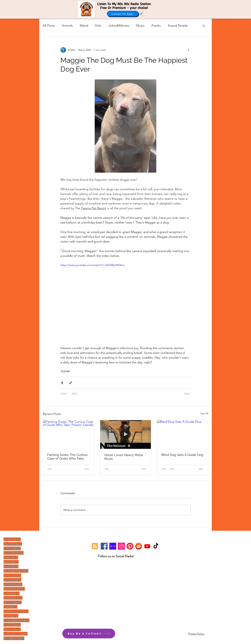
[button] (204, 26)
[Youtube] (147, 546)
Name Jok (10, 629)
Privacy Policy (196, 634)
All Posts (49, 26)
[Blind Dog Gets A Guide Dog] (183, 434)
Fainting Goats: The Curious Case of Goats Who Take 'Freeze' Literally (67, 457)
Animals (67, 26)
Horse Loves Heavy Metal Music (124, 457)
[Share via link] (71, 383)
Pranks (156, 26)
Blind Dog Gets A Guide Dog (182, 455)
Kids (98, 26)
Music (140, 26)
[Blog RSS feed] (95, 546)
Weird (84, 26)
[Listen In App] (123, 14)
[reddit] (139, 546)
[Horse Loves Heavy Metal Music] (126, 434)
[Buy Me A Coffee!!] (89, 634)
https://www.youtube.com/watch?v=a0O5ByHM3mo (93, 265)
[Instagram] (121, 546)
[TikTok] (156, 546)
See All (204, 413)
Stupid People (178, 26)
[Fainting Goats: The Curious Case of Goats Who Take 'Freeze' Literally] (68, 434)
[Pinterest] (130, 546)
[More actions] (189, 50)
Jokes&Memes (119, 26)
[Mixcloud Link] (113, 546)
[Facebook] (104, 546)
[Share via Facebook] (62, 383)
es (19, 629)
